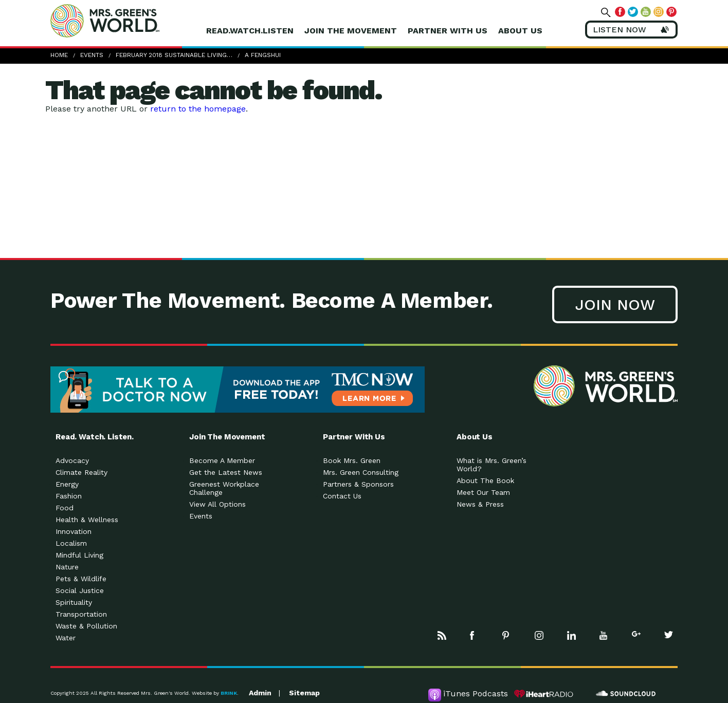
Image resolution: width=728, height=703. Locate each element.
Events (92, 55)
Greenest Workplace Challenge (224, 488)
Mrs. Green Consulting (361, 472)
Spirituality (74, 602)
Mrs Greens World (126, 21)
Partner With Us (448, 31)
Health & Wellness (87, 520)
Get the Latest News (226, 472)
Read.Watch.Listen (250, 31)
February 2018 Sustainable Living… (174, 55)
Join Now (615, 304)
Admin (260, 693)
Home (59, 55)
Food (65, 508)
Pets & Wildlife (81, 579)
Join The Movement (351, 31)
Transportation (81, 614)
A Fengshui (263, 55)
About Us (520, 31)
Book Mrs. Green (352, 460)
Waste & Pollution (86, 626)
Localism (71, 543)
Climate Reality (81, 472)
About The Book (485, 480)
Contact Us (342, 496)
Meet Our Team (483, 492)
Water (66, 638)
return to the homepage (198, 109)
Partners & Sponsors (358, 484)
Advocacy (72, 460)
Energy (67, 484)
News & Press (480, 504)
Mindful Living (79, 555)
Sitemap (304, 693)
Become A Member (222, 460)
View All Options (217, 504)
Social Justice (80, 590)
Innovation (74, 531)
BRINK (229, 693)
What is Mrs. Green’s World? (492, 465)
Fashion (69, 496)
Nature (67, 567)
